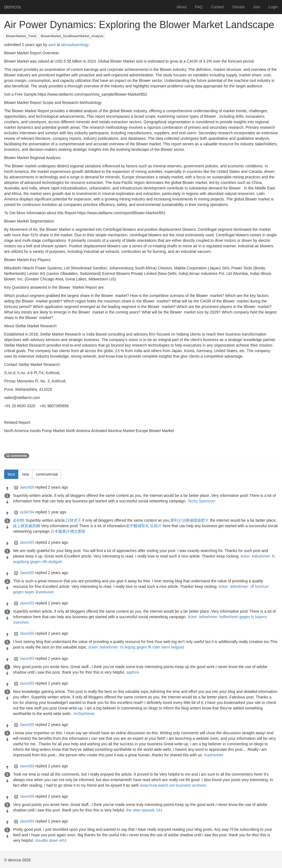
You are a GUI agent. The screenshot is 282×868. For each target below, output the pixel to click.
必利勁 (19, 520)
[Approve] (7, 489)
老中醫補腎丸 (137, 526)
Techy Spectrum (201, 501)
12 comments (17, 456)
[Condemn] (7, 502)
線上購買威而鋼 (26, 526)
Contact (218, 7)
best (11, 474)
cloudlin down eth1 (51, 840)
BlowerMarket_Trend (21, 36)
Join (257, 7)
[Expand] (16, 488)
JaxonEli (27, 487)
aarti (52, 45)
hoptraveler (214, 755)
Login (273, 7)
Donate (239, 7)
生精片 (156, 526)
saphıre (133, 672)
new (25, 474)
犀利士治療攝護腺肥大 (189, 520)
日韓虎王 (74, 520)
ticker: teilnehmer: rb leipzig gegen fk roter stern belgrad (136, 647)
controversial (47, 474)
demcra (12, 7)
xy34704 (27, 512)
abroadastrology (75, 45)
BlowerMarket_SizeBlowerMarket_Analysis (72, 36)
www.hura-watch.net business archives (173, 785)
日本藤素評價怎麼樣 (68, 531)
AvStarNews (84, 714)
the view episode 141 (144, 810)
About (182, 7)
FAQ (199, 7)
